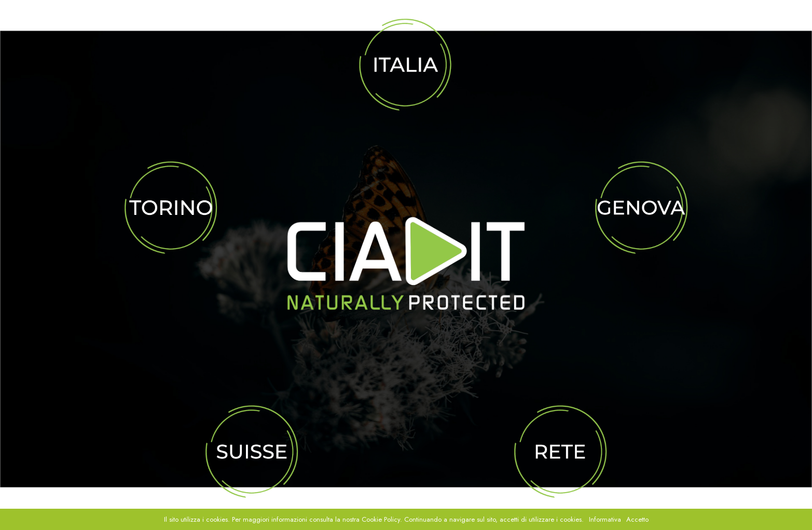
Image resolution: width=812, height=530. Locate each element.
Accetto (637, 519)
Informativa (605, 519)
